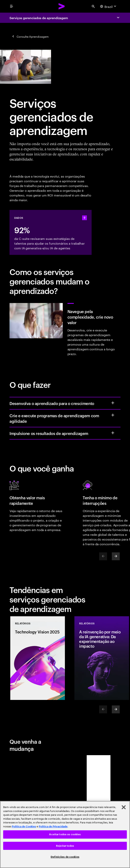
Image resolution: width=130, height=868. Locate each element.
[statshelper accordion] (84, 218)
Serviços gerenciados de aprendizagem (39, 18)
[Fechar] (124, 807)
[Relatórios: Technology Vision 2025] (38, 658)
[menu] (11, 6)
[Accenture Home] (62, 6)
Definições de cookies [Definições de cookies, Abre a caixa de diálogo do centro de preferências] (65, 857)
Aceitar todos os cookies (65, 834)
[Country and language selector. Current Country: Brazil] (109, 6)
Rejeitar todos (65, 846)
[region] (65, 834)
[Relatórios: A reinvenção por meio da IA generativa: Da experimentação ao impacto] (102, 658)
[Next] (116, 556)
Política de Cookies (24, 826)
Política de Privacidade (53, 826)
